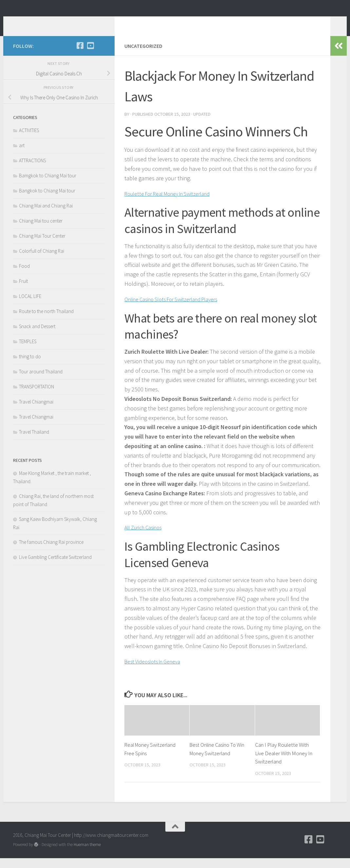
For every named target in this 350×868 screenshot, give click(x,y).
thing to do (30, 366)
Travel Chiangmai (36, 412)
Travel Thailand (34, 442)
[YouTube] (90, 55)
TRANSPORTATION (37, 396)
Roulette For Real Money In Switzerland (173, 203)
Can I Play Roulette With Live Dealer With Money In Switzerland (284, 763)
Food (24, 276)
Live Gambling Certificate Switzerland (55, 567)
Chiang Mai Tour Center (42, 246)
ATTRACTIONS (32, 170)
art (22, 155)
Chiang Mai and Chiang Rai (46, 216)
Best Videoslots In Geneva (156, 671)
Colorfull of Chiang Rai (42, 261)
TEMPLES (28, 351)
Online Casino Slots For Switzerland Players (177, 309)
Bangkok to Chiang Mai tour (47, 200)
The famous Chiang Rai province (51, 552)
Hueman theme (87, 854)
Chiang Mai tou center (41, 231)
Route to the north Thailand (46, 321)
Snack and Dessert (37, 336)
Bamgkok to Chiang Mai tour (48, 185)
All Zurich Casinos (146, 537)
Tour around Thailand (41, 381)
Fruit (23, 291)
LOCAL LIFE (30, 306)
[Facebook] (80, 55)
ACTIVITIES (29, 140)
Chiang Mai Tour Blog (74, 23)
